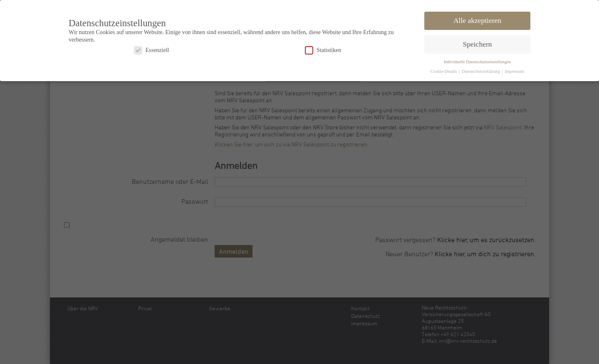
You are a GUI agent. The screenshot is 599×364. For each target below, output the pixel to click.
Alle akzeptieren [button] (477, 19)
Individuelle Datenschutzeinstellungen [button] (477, 61)
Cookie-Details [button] (444, 70)
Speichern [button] (478, 43)
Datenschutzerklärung (481, 70)
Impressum (514, 70)
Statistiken (323, 49)
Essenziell (152, 49)
